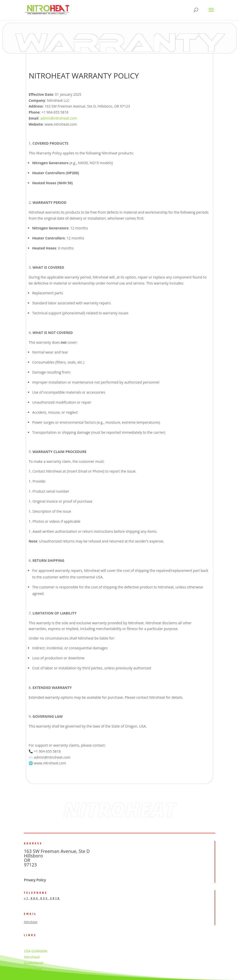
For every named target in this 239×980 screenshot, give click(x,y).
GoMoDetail (34, 963)
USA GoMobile (36, 951)
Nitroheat (31, 922)
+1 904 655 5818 (42, 898)
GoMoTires (33, 969)
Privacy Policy (35, 880)
